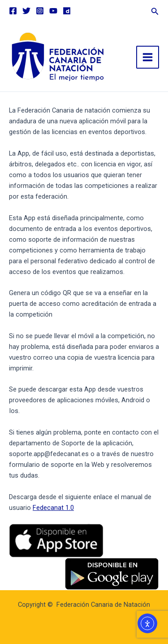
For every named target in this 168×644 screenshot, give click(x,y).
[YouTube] (53, 11)
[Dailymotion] (67, 11)
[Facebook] (13, 11)
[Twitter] (26, 11)
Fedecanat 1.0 (53, 508)
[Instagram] (40, 11)
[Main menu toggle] (148, 57)
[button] (155, 10)
